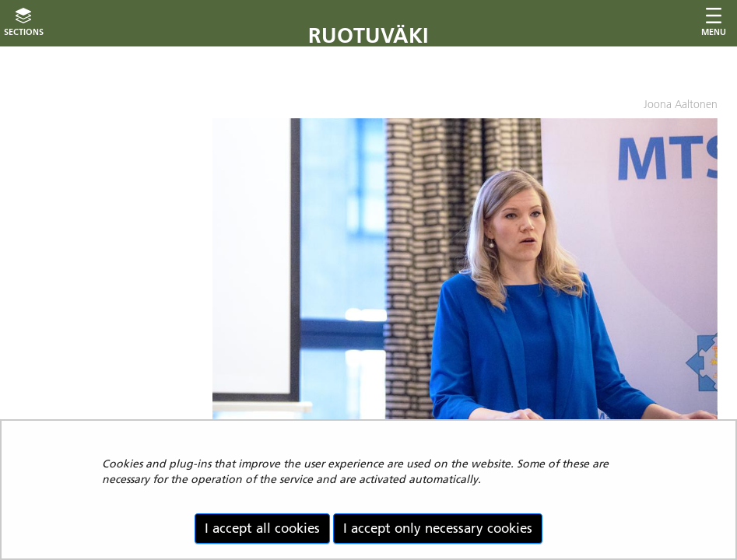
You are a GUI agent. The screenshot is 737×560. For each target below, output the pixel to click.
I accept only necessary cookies (438, 528)
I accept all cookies (262, 528)
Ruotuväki (368, 35)
